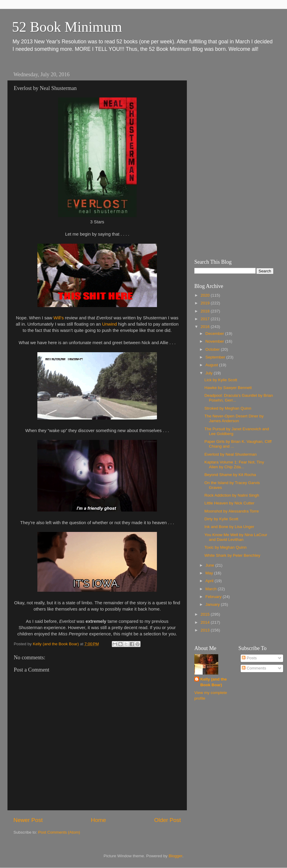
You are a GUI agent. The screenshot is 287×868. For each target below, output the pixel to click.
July (210, 373)
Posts (249, 658)
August (212, 365)
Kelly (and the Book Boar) (214, 682)
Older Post (168, 820)
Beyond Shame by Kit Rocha (230, 475)
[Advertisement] (224, 158)
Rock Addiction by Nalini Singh (232, 495)
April (210, 581)
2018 (206, 311)
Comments (254, 668)
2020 (206, 295)
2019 (206, 303)
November (215, 341)
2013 (206, 630)
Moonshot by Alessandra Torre (232, 511)
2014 (206, 622)
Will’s (59, 318)
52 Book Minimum (67, 27)
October (213, 349)
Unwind (109, 324)
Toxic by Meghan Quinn (226, 547)
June (210, 565)
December (215, 334)
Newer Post (28, 820)
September (216, 357)
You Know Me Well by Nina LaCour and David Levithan (236, 537)
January (213, 604)
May (210, 573)
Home (98, 820)
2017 (206, 319)
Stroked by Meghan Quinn (228, 408)
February (214, 597)
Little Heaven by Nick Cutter (229, 503)
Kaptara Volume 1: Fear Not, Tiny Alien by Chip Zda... (234, 464)
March (212, 589)
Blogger (175, 856)
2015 (206, 614)
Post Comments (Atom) (59, 832)
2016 (206, 327)
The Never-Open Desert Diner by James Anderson (234, 418)
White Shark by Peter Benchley (232, 555)
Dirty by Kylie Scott (221, 519)
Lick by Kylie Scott (221, 380)
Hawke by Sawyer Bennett (228, 388)
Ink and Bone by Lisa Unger (229, 527)
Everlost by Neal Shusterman (231, 454)
